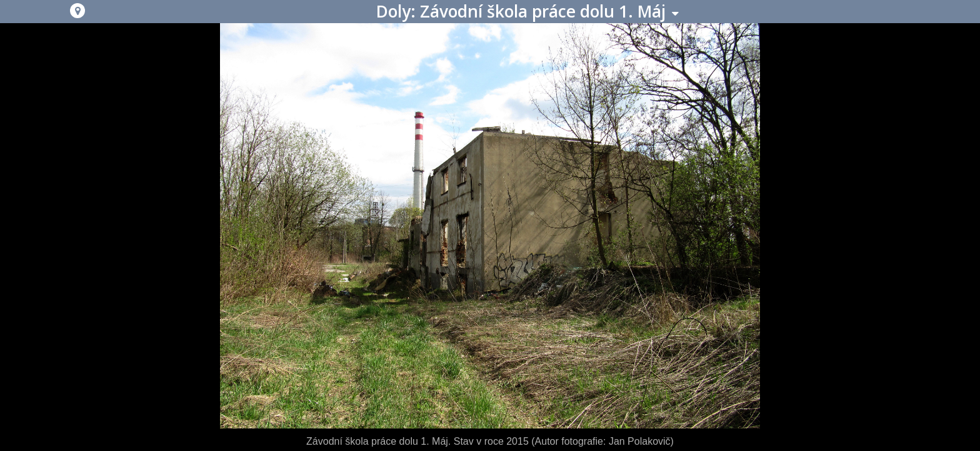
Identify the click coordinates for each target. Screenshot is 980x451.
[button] (77, 11)
